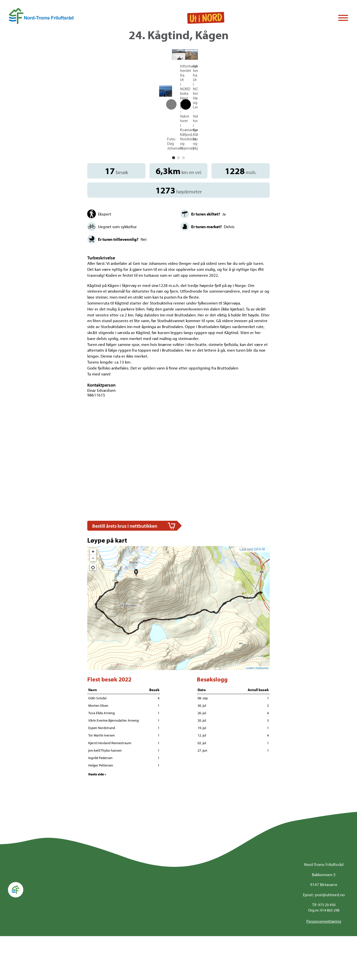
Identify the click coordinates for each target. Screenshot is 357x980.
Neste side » (97, 818)
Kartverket (262, 712)
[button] (174, 202)
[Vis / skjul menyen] (343, 18)
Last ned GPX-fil (252, 593)
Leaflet (250, 712)
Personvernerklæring (324, 965)
